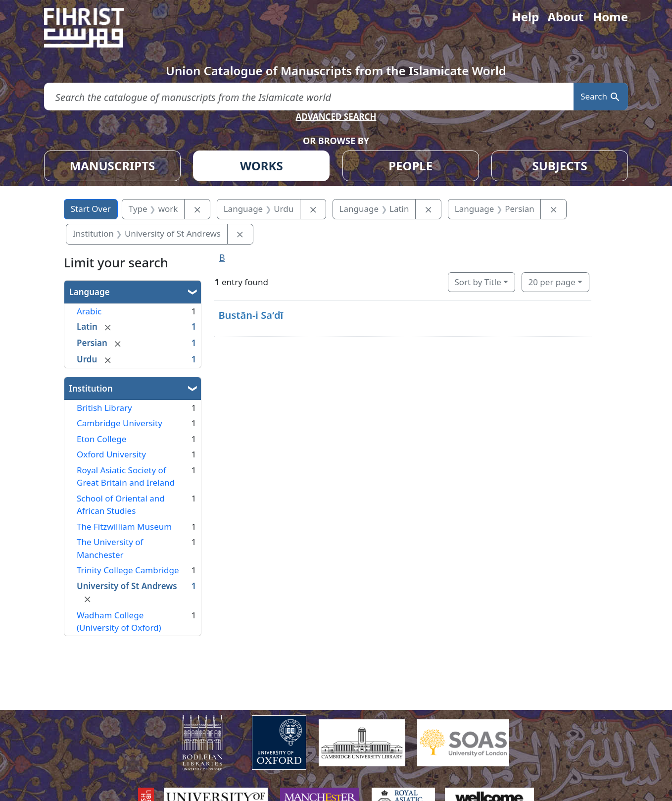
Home (610, 17)
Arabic (89, 311)
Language (90, 292)
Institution (91, 388)
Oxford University (111, 454)
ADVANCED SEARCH (336, 117)
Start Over (91, 209)
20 (552, 282)
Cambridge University (120, 423)
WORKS (262, 166)
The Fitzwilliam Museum (124, 526)
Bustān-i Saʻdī (251, 315)
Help (525, 17)
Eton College (101, 439)
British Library (104, 408)
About (565, 17)
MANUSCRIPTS (113, 166)
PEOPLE (410, 166)
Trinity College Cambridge (128, 570)
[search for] (309, 97)
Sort (478, 282)
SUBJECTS (559, 166)
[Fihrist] (94, 28)
